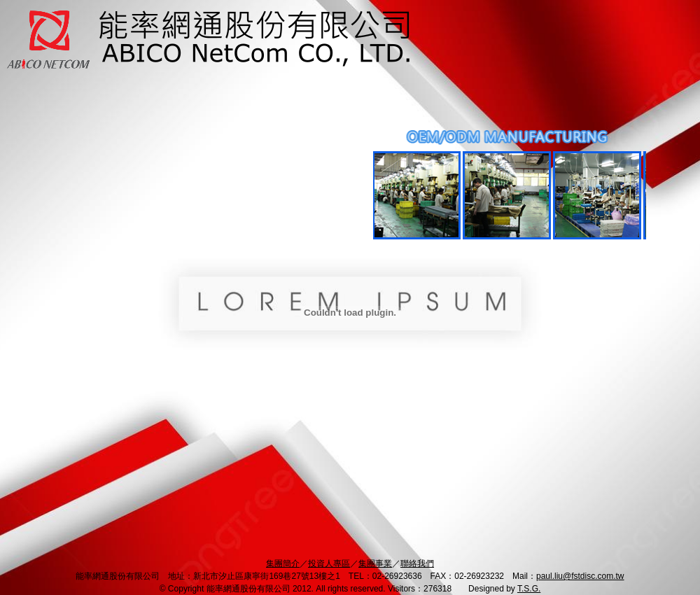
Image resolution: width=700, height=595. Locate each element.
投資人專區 (329, 563)
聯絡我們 (417, 563)
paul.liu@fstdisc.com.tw (580, 576)
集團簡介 (283, 563)
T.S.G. (529, 589)
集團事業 (375, 563)
